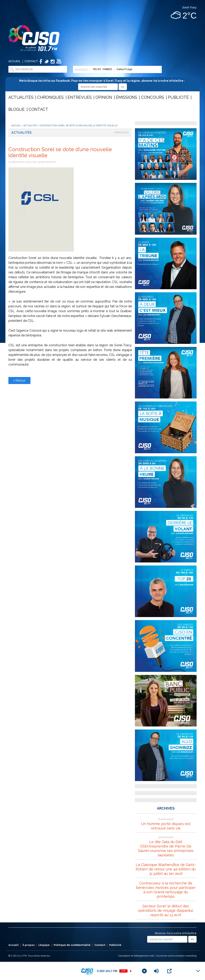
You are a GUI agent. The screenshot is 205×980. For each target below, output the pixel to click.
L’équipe (44, 945)
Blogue (17, 109)
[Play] (144, 971)
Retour (19, 380)
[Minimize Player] (198, 971)
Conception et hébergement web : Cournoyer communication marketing (157, 956)
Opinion (104, 97)
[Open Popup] (169, 971)
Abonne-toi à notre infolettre (176, 933)
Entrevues (80, 97)
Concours (153, 97)
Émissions (127, 97)
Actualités (21, 97)
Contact (31, 61)
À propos (29, 945)
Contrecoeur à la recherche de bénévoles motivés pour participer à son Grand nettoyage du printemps (166, 890)
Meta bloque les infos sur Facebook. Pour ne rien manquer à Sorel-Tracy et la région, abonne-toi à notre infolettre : (103, 84)
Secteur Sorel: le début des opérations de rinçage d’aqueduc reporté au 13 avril (166, 910)
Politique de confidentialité (72, 945)
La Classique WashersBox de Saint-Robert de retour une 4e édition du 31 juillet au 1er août (166, 869)
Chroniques (50, 97)
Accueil (15, 61)
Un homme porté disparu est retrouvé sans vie (166, 826)
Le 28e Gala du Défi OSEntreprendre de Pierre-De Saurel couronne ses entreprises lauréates (166, 848)
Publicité (178, 97)
